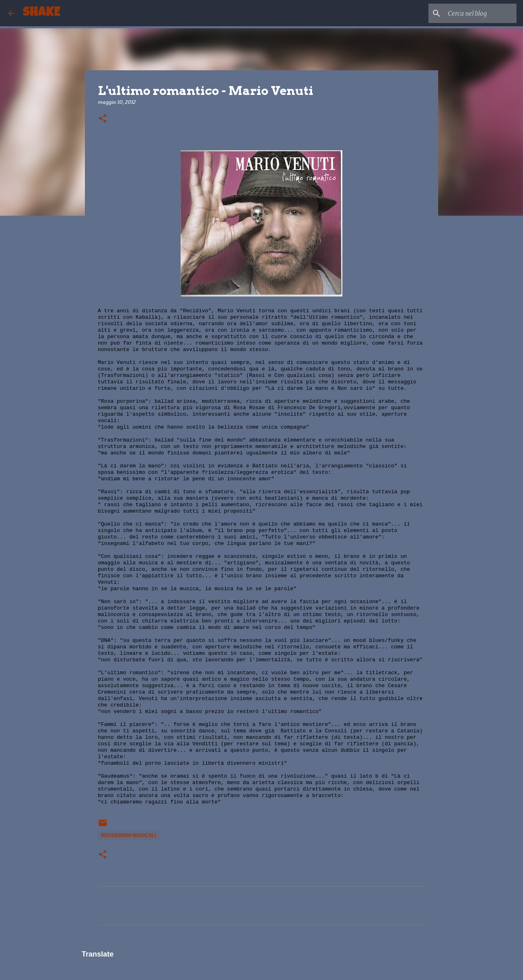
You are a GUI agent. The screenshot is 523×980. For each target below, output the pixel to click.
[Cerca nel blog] (474, 13)
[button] (103, 119)
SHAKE (41, 13)
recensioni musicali (129, 835)
